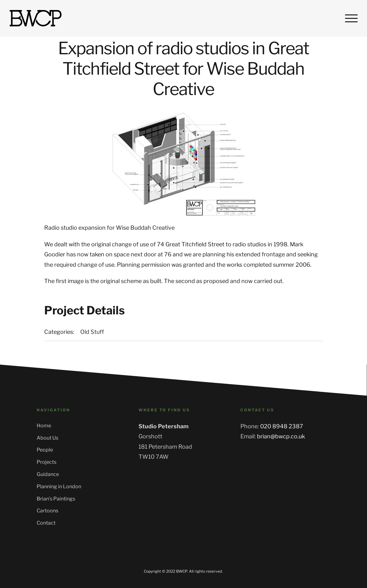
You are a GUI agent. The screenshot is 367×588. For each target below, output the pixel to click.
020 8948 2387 (282, 426)
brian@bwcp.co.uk (281, 436)
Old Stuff (92, 332)
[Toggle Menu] (351, 18)
